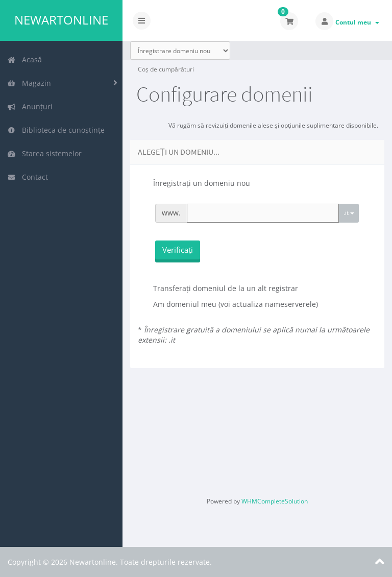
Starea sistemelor (44, 153)
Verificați (178, 250)
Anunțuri (30, 106)
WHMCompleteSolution (275, 501)
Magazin (29, 83)
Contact (28, 177)
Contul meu (357, 22)
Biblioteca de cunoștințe (56, 130)
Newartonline (61, 20)
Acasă (24, 59)
